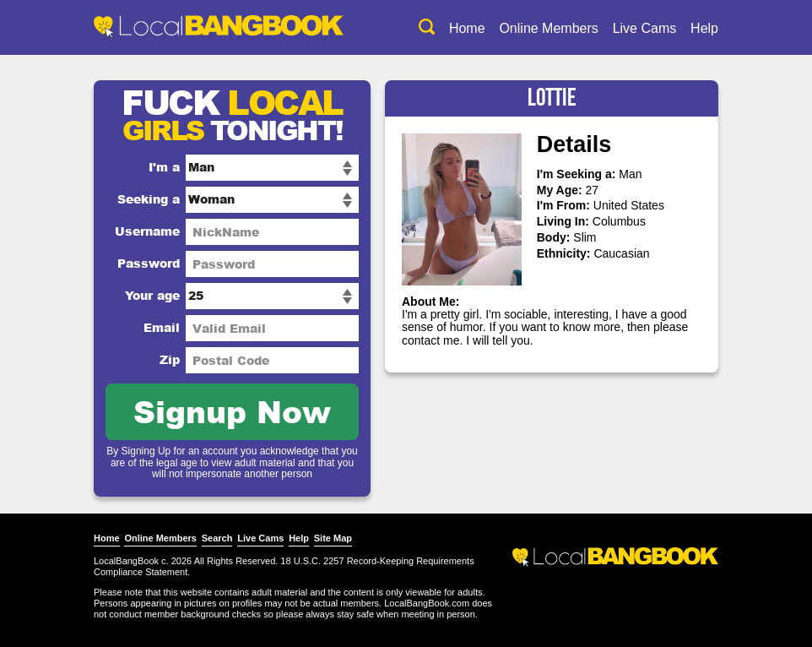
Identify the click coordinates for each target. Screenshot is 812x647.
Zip (170, 359)
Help (704, 28)
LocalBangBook (126, 561)
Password (149, 263)
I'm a (164, 167)
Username (147, 231)
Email (162, 327)
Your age (152, 295)
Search (217, 538)
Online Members (548, 28)
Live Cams (645, 28)
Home (467, 28)
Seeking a (149, 199)
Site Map (333, 538)
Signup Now (232, 411)
